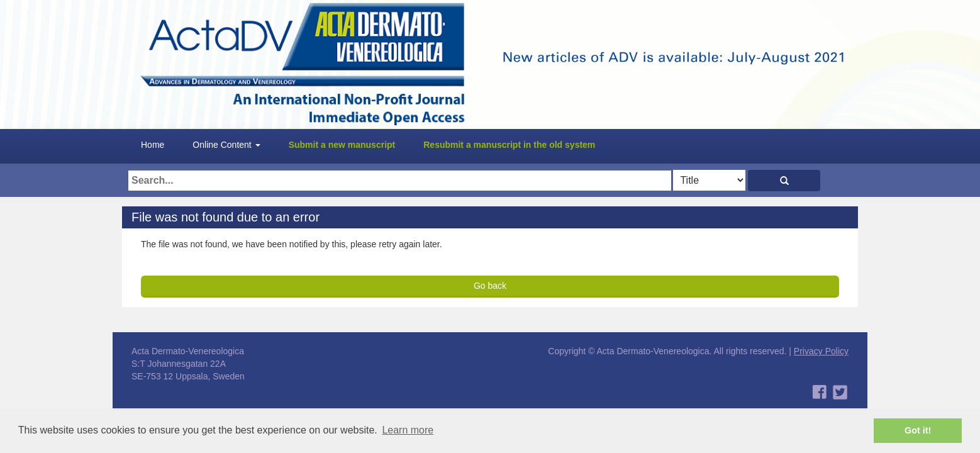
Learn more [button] (408, 430)
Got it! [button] (918, 430)
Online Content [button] (226, 145)
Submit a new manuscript (342, 145)
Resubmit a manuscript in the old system (509, 145)
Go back (490, 286)
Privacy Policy (821, 351)
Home (153, 145)
